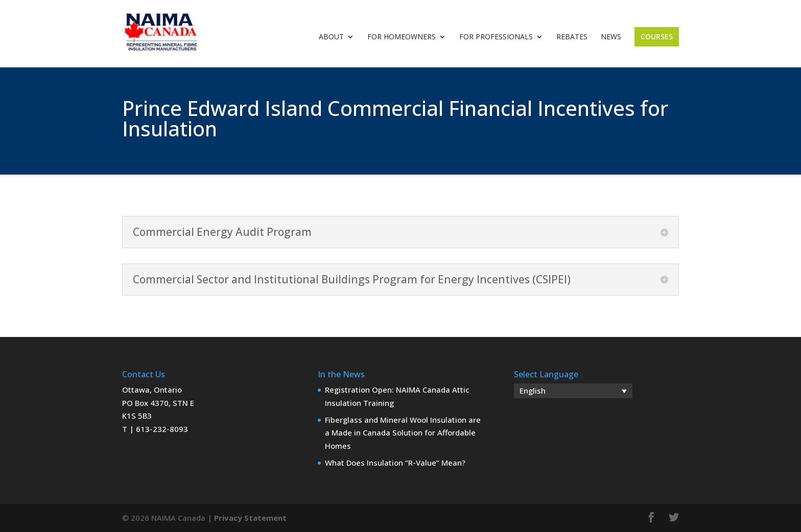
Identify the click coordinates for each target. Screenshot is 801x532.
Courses (657, 37)
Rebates (572, 37)
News (611, 37)
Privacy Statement (250, 518)
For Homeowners (402, 37)
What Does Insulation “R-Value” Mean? (395, 463)
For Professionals (496, 37)
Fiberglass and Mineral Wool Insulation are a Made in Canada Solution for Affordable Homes (403, 433)
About (331, 37)
